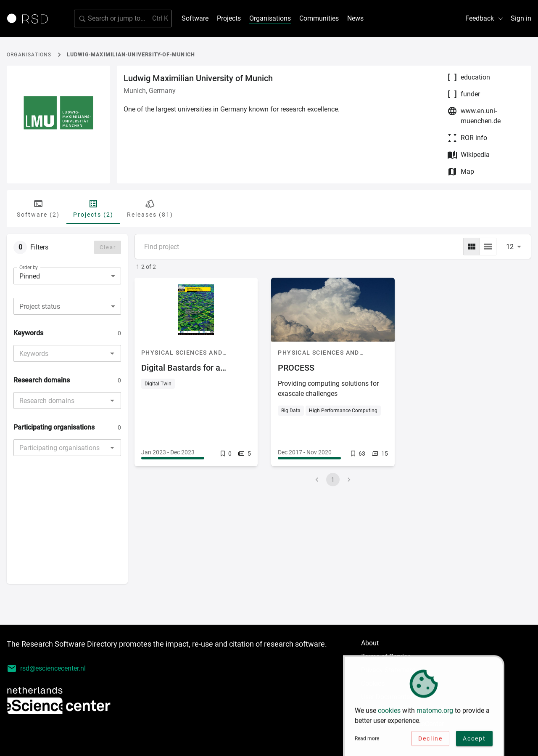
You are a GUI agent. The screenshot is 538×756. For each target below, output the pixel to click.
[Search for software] (123, 19)
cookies (389, 713)
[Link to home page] (30, 19)
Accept (474, 741)
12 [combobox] (510, 247)
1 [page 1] (333, 480)
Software (195, 18)
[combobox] (67, 306)
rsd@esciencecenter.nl (46, 668)
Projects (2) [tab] (93, 208)
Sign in (521, 18)
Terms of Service (386, 657)
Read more (367, 741)
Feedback (485, 18)
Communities (319, 18)
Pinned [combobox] (30, 276)
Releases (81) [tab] (150, 208)
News (355, 18)
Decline (430, 741)
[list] (488, 247)
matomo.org (435, 713)
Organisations (270, 18)
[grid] (472, 247)
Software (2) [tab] (38, 208)
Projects (229, 18)
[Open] (112, 353)
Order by (29, 268)
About (370, 643)
